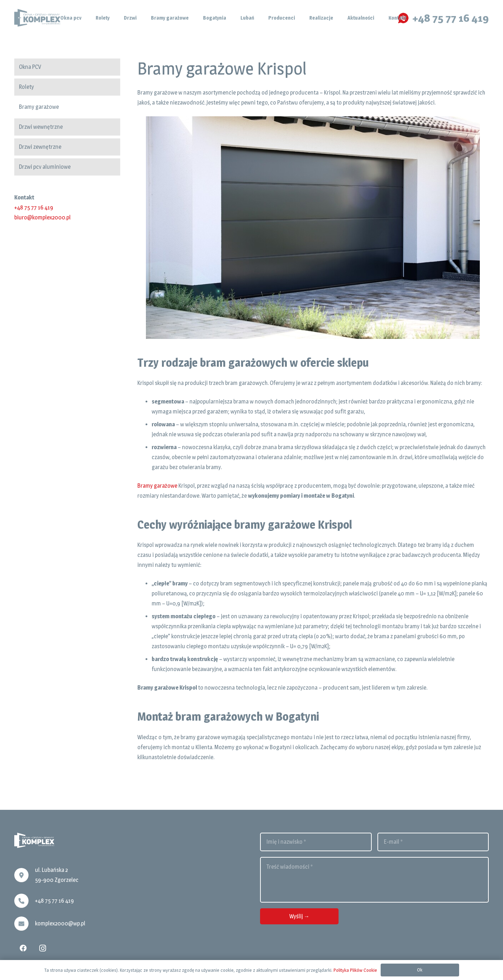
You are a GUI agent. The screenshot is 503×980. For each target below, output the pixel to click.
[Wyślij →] (299, 916)
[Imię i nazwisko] (316, 842)
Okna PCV (30, 67)
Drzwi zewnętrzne (40, 147)
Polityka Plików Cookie (355, 970)
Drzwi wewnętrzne (41, 127)
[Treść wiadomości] (374, 880)
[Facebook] (23, 948)
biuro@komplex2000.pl (42, 217)
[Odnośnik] (37, 18)
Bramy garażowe (39, 107)
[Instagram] (42, 948)
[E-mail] (433, 842)
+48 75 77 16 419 (34, 207)
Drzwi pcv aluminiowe (45, 167)
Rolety (26, 87)
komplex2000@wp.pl (60, 923)
